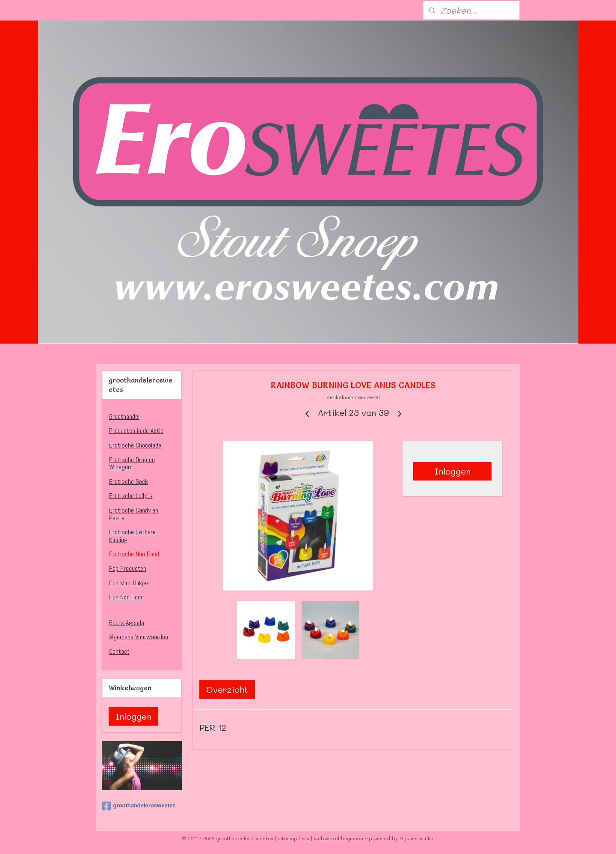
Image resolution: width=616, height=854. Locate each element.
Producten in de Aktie (136, 431)
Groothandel (124, 417)
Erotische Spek (129, 482)
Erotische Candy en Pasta (134, 514)
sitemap (287, 838)
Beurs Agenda (127, 623)
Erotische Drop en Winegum (132, 464)
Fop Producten (128, 568)
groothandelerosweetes (139, 806)
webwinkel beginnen (339, 838)
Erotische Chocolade (135, 445)
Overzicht (227, 689)
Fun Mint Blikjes (129, 583)
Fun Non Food (126, 597)
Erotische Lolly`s (131, 496)
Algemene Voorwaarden (139, 637)
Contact (119, 651)
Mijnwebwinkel (417, 838)
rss (305, 838)
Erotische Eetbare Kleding (132, 536)
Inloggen (453, 471)
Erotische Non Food (134, 554)
